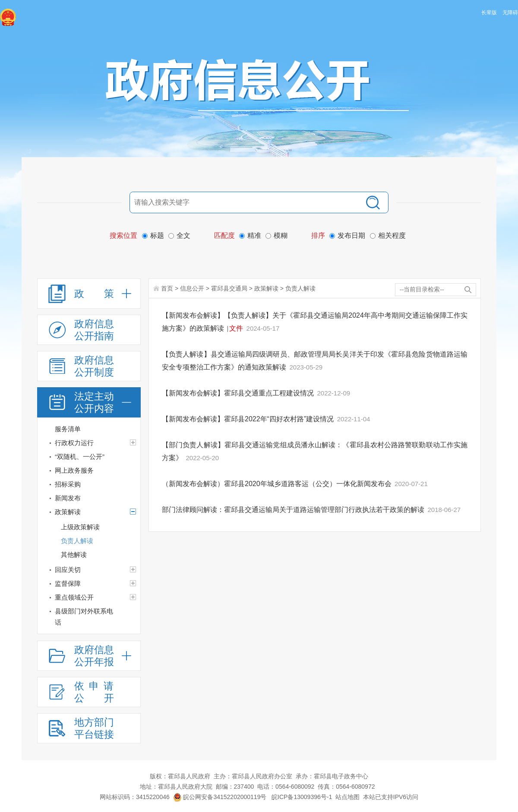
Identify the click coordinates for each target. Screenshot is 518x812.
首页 (167, 288)
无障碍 (510, 13)
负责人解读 (300, 288)
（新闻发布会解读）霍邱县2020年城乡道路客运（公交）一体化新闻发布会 (278, 484)
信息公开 (192, 288)
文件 (236, 328)
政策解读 (266, 288)
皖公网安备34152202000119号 (220, 797)
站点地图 (347, 797)
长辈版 (489, 13)
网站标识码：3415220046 (135, 797)
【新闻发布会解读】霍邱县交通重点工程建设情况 (239, 393)
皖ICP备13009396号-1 (302, 797)
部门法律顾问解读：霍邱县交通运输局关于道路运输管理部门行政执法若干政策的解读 (294, 510)
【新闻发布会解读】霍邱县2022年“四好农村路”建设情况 (249, 419)
